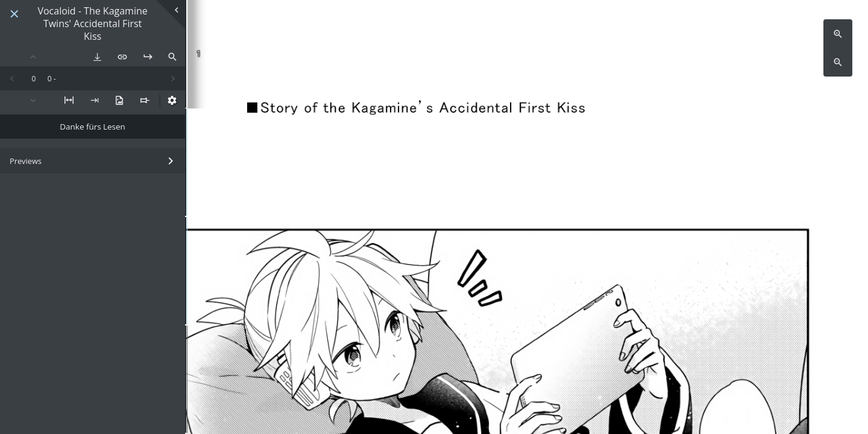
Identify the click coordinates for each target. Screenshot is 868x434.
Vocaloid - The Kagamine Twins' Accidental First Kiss (92, 24)
